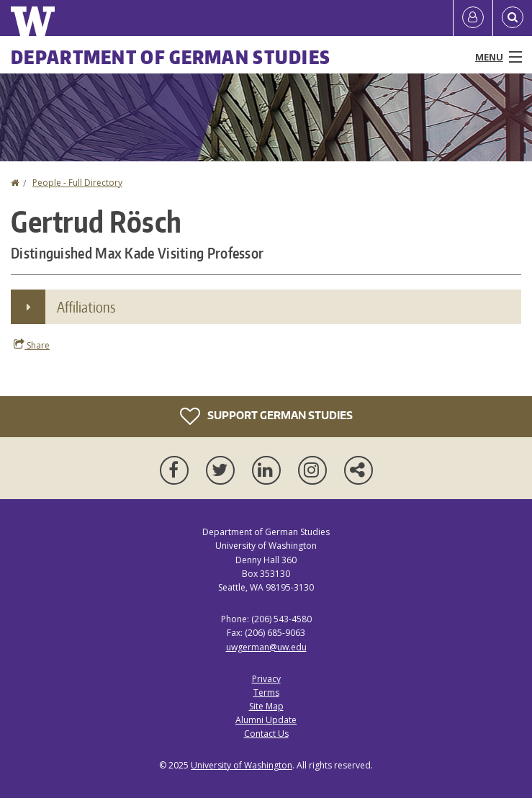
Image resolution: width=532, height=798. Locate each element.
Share (32, 345)
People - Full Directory (77, 183)
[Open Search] (513, 18)
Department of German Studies (171, 57)
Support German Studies (266, 416)
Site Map (266, 706)
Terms (266, 692)
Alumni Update (266, 720)
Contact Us (266, 734)
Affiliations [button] (86, 307)
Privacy (266, 679)
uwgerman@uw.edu (266, 647)
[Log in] (473, 18)
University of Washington (242, 765)
